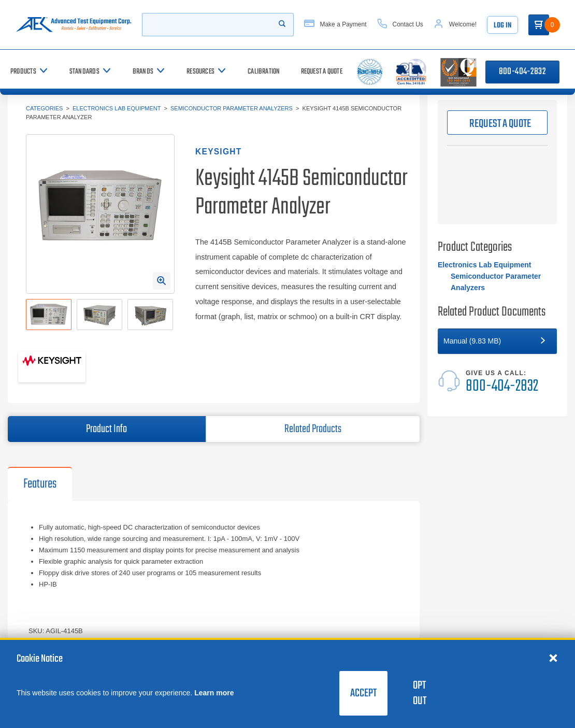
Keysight (218, 152)
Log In (502, 26)
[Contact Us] (400, 25)
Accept (363, 693)
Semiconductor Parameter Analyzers (232, 108)
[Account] (455, 25)
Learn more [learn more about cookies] (214, 693)
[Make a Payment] (335, 25)
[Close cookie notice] (553, 658)
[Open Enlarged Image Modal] (162, 281)
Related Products (313, 429)
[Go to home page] (74, 25)
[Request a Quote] (322, 72)
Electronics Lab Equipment (117, 108)
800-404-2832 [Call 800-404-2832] (522, 72)
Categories (44, 108)
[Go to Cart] (539, 25)
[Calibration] (264, 72)
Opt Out (420, 693)
